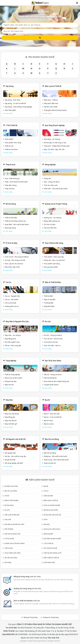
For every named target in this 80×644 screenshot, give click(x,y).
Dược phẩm (9, 139)
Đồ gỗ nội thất (10, 460)
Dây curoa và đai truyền (13, 378)
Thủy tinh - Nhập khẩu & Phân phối (57, 146)
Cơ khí (7, 496)
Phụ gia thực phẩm (51, 267)
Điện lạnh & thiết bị (53, 86)
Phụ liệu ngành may (12, 342)
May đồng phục (10, 339)
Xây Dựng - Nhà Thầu (13, 100)
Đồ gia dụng (11, 204)
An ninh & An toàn (11, 486)
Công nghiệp (11, 361)
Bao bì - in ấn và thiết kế (53, 417)
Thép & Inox (11, 165)
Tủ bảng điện (49, 303)
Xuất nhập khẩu (49, 562)
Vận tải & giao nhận (53, 361)
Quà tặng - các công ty (52, 139)
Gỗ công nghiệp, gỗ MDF (14, 463)
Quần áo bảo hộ (50, 463)
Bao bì (47, 400)
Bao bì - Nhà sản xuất (52, 414)
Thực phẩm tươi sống (52, 264)
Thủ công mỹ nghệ (50, 548)
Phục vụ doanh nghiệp (52, 505)
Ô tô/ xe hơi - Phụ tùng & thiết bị (17, 257)
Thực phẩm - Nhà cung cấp (54, 257)
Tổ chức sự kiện (50, 224)
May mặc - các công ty (13, 335)
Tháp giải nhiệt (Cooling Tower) (55, 110)
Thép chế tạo (10, 189)
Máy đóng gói (10, 417)
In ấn (45, 519)
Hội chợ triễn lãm (50, 228)
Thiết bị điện (48, 296)
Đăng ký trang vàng (27, 577)
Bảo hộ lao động (52, 439)
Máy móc (9, 400)
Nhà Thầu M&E (10, 110)
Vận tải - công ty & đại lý (53, 374)
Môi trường (9, 529)
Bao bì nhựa (48, 420)
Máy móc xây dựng (12, 414)
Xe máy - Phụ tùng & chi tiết (15, 260)
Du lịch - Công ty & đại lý (53, 335)
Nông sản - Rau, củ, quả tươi (54, 260)
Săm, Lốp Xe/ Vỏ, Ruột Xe (14, 264)
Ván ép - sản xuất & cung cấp (15, 456)
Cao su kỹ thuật (10, 303)
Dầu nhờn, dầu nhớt (12, 267)
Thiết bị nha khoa (11, 149)
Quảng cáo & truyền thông (56, 204)
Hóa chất (8, 519)
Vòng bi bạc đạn (11, 381)
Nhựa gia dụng (10, 228)
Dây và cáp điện (50, 299)
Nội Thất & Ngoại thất (12, 534)
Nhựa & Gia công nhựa (52, 529)
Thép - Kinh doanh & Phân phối (16, 182)
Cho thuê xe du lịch (51, 342)
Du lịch (48, 321)
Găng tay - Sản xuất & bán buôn (56, 456)
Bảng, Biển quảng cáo (52, 221)
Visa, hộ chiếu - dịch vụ (52, 345)
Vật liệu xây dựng (11, 558)
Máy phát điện (49, 306)
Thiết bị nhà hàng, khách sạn (15, 221)
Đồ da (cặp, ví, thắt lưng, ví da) (55, 143)
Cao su (8, 282)
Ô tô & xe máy (11, 243)
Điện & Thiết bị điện (53, 282)
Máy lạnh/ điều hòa (51, 103)
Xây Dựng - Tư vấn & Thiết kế (15, 103)
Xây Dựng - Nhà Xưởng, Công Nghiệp (18, 107)
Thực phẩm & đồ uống (54, 243)
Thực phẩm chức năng (13, 143)
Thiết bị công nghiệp (12, 374)
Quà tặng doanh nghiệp (55, 125)
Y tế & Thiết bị (11, 125)
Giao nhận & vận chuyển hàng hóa (57, 381)
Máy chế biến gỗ (11, 424)
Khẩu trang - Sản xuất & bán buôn (56, 460)
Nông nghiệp (50, 165)
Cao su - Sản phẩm (12, 299)
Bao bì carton (49, 424)
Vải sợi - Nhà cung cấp (13, 345)
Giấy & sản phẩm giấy (12, 515)
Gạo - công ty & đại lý (52, 182)
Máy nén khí (9, 385)
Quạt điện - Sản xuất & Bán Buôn (17, 224)
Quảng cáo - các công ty (53, 218)
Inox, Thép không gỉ (12, 178)
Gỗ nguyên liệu (10, 453)
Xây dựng (10, 86)
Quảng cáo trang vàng (27, 588)
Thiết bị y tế (9, 146)
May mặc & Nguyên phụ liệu (17, 321)
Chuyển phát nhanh (51, 385)
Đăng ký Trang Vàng (31, 617)
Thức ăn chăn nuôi (51, 185)
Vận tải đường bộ (50, 378)
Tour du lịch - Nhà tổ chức (53, 339)
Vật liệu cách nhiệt (51, 107)
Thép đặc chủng (11, 185)
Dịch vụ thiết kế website (27, 601)
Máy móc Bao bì (11, 420)
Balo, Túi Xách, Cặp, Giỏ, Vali (54, 149)
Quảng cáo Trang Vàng (51, 617)
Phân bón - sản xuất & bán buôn (56, 189)
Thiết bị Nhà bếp (11, 218)
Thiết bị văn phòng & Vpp (52, 553)
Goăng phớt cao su (12, 306)
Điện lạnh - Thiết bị (51, 100)
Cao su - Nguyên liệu (12, 296)
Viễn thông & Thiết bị (51, 558)
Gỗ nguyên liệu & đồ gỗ (16, 439)
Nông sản (47, 178)
